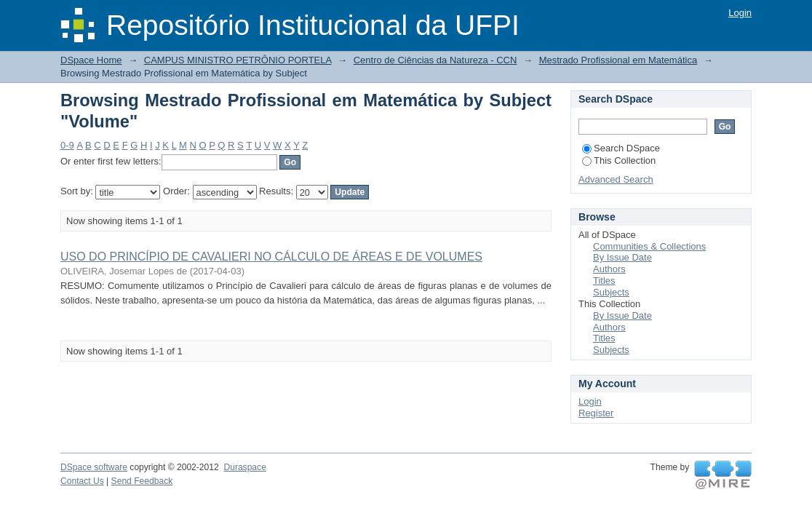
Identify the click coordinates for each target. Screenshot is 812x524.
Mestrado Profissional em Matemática (618, 60)
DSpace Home (91, 60)
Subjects (611, 292)
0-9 (67, 145)
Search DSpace (621, 148)
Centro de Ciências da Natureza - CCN (435, 60)
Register (596, 413)
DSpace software (94, 467)
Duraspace (244, 467)
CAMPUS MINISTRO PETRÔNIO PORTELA (238, 60)
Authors (609, 269)
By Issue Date (622, 257)
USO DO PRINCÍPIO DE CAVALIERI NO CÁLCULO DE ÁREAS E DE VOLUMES (271, 257)
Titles (604, 281)
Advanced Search (616, 179)
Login (740, 13)
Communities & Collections (649, 246)
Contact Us (82, 481)
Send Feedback (142, 481)
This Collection (619, 160)
